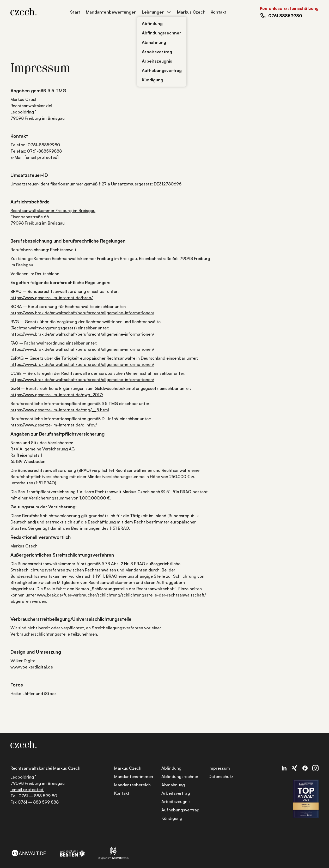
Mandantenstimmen (134, 776)
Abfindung (152, 23)
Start (75, 12)
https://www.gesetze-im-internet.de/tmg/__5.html (60, 410)
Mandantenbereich (132, 785)
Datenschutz (221, 776)
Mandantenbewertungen (111, 12)
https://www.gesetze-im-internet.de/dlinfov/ (54, 425)
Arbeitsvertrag (157, 52)
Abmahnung (154, 42)
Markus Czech (191, 12)
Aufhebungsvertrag (162, 70)
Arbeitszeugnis (157, 61)
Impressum (219, 768)
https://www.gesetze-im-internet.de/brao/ (52, 298)
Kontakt (219, 12)
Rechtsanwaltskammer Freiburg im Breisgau (53, 210)
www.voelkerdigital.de (32, 667)
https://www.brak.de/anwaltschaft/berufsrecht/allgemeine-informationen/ (82, 313)
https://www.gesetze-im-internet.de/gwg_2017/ (57, 395)
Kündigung (153, 80)
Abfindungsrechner (162, 33)
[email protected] (41, 157)
